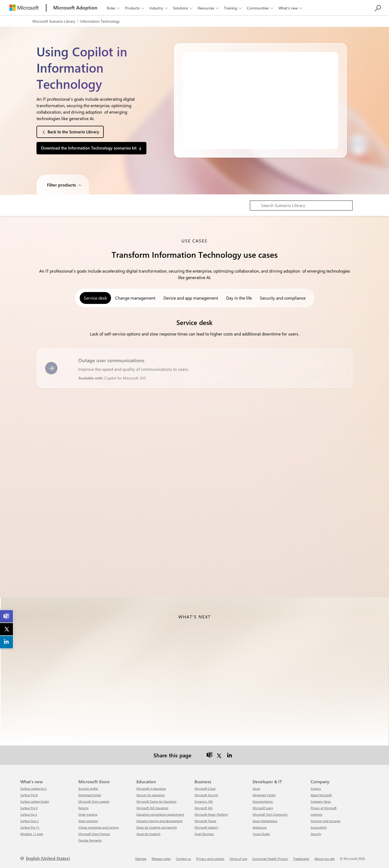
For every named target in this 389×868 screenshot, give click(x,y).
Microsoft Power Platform (211, 814)
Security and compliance (283, 298)
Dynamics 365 (204, 801)
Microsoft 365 (204, 808)
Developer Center (264, 795)
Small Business (204, 834)
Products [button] (135, 8)
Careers (316, 789)
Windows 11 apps (32, 834)
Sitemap (141, 859)
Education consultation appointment (160, 814)
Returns (83, 808)
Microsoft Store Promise (94, 834)
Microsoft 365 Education (152, 808)
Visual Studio (261, 834)
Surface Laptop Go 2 (33, 789)
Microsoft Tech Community (270, 814)
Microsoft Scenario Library (54, 21)
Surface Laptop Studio (35, 801)
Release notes (161, 859)
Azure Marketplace (265, 821)
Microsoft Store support (94, 801)
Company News (321, 801)
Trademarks (301, 859)
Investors (317, 814)
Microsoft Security (206, 795)
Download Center (90, 795)
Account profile (88, 789)
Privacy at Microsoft (324, 808)
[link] (7, 616)
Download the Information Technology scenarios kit (89, 148)
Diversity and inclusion (326, 821)
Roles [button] (114, 8)
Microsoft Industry (206, 827)
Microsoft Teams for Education (156, 801)
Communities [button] (261, 8)
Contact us (183, 859)
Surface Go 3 (29, 814)
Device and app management (191, 298)
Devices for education (151, 795)
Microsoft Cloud (205, 789)
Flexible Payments (90, 840)
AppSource (260, 827)
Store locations (88, 821)
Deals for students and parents (157, 827)
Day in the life (239, 298)
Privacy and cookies (210, 859)
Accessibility (319, 827)
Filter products (61, 185)
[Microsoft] (24, 8)
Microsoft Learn (263, 808)
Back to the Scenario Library (73, 132)
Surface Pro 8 (29, 795)
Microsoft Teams (205, 821)
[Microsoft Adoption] (75, 8)
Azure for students (148, 834)
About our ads (325, 859)
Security (316, 834)
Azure (256, 789)
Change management (135, 298)
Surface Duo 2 (29, 821)
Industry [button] (159, 8)
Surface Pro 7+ (30, 827)
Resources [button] (209, 8)
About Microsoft (321, 795)
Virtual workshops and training (98, 827)
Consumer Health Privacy (270, 859)
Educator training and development (160, 821)
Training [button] (233, 8)
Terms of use (238, 859)
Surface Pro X (29, 808)
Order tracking (88, 814)
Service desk (95, 298)
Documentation (263, 801)
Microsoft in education (151, 789)
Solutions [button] (183, 8)
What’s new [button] (291, 8)
